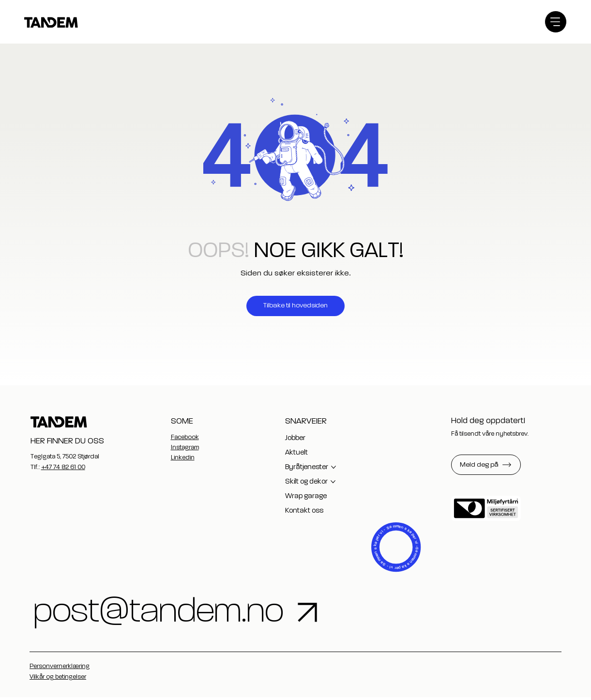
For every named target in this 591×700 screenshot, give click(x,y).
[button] (486, 465)
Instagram (185, 448)
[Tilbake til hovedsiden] (295, 306)
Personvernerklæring (60, 669)
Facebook (185, 437)
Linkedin (183, 458)
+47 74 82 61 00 (63, 467)
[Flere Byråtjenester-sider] (333, 467)
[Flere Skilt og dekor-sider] (333, 482)
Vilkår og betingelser (58, 680)
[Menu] (556, 22)
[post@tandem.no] (283, 614)
